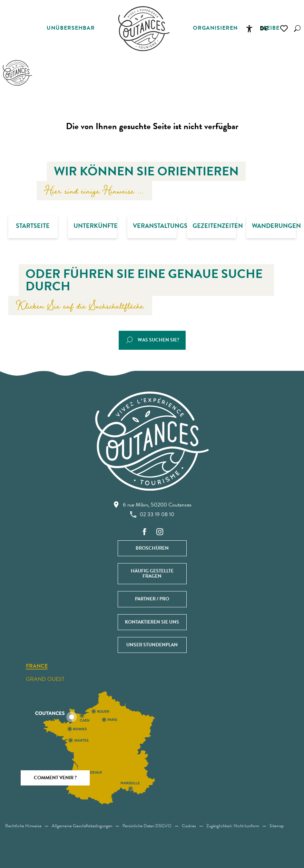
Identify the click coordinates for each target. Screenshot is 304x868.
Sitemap (277, 826)
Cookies (189, 826)
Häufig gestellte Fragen (152, 573)
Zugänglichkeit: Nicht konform (233, 826)
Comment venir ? (55, 778)
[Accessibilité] (249, 29)
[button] (297, 28)
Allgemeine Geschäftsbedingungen (82, 826)
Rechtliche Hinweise (23, 826)
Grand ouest (45, 679)
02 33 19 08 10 (152, 514)
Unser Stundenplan (152, 645)
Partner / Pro (152, 599)
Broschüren (152, 548)
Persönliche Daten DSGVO (147, 826)
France (37, 666)
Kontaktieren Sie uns (152, 622)
